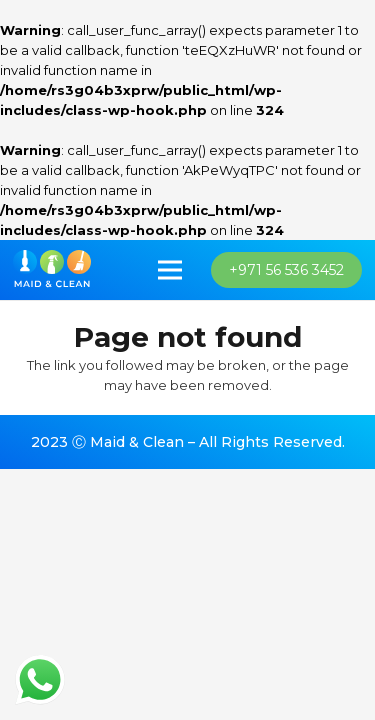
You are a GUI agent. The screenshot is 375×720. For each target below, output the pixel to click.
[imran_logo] (52, 270)
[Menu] (170, 270)
